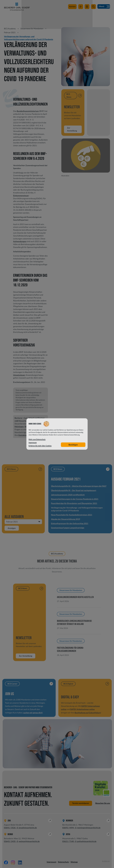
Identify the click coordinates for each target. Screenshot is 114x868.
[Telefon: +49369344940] (69, 828)
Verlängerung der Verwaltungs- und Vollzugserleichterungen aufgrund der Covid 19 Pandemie (29, 38)
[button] (93, 7)
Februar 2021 (10, 32)
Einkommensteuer (21, 196)
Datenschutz (63, 862)
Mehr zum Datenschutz (37, 439)
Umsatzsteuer (19, 375)
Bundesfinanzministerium (28, 111)
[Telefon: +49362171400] (69, 842)
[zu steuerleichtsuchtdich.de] (72, 7)
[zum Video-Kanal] (80, 7)
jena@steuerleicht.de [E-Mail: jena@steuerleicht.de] (28, 828)
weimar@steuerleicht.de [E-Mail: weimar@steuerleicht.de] (29, 842)
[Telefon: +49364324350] (11, 842)
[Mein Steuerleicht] (87, 7)
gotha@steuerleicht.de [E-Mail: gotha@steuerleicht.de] (87, 842)
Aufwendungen (20, 241)
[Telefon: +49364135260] (11, 828)
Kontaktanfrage (25, 435)
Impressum (51, 862)
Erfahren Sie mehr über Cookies (40, 446)
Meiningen (19, 427)
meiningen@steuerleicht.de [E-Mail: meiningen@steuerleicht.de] (89, 828)
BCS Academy (10, 29)
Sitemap (74, 862)
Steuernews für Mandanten (32, 29)
